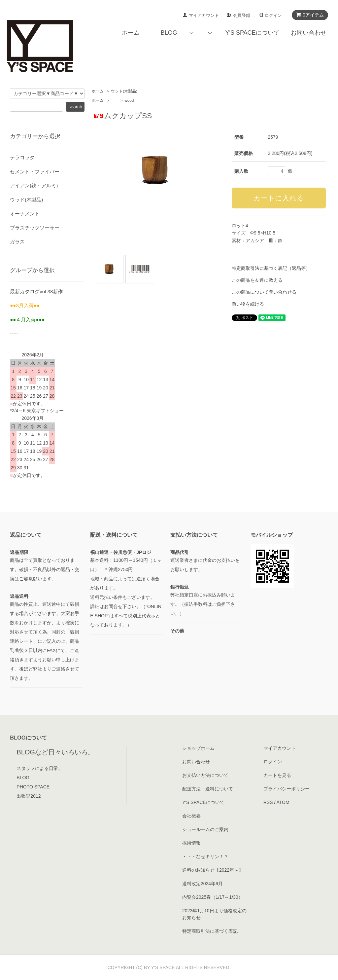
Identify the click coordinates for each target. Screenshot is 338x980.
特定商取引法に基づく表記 (210, 931)
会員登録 (242, 15)
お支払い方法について (205, 775)
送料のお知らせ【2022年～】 (213, 870)
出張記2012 (29, 796)
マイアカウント (204, 15)
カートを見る (277, 775)
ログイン (273, 15)
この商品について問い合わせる (264, 292)
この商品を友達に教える (257, 280)
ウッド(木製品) (124, 91)
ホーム (131, 33)
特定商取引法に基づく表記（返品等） (271, 268)
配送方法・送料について (208, 789)
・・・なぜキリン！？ (205, 856)
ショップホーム (198, 748)
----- (114, 100)
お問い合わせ (309, 33)
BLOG (169, 33)
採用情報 (191, 843)
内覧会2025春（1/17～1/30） (213, 897)
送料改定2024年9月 (203, 884)
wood (129, 100)
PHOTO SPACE (33, 787)
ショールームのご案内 (205, 829)
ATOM (283, 802)
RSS (268, 802)
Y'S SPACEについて (252, 33)
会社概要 (191, 816)
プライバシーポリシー (287, 789)
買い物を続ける (248, 304)
